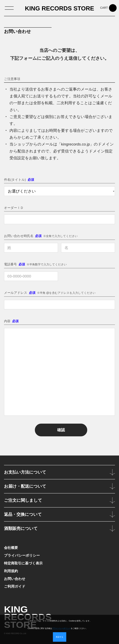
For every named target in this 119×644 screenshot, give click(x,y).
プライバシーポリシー (22, 555)
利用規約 (11, 571)
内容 (7, 321)
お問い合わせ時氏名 (19, 236)
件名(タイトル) (15, 180)
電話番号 (10, 264)
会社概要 (11, 548)
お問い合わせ (15, 579)
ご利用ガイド (15, 586)
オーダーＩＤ (14, 208)
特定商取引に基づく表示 (23, 563)
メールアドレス (16, 293)
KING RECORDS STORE (59, 8)
